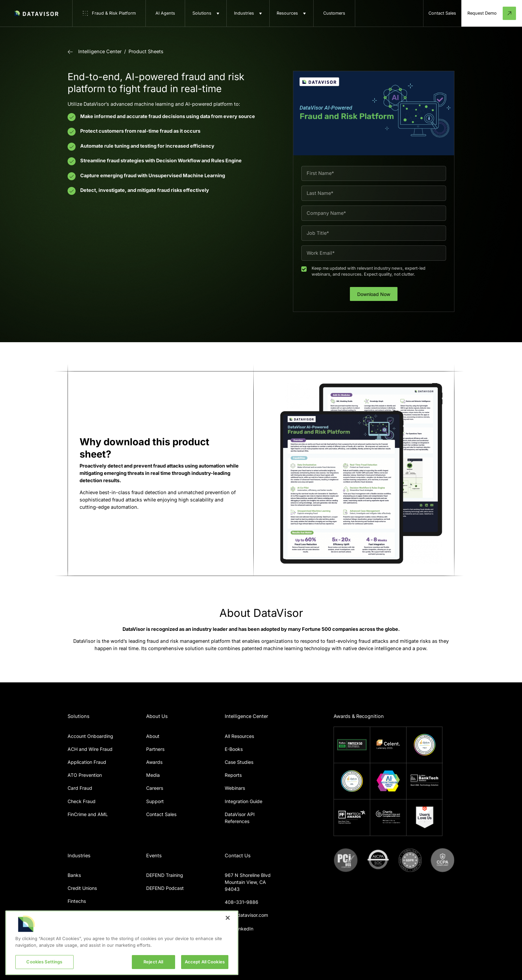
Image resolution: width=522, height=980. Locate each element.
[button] (206, 13)
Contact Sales (161, 814)
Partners (155, 749)
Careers (155, 788)
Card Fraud (80, 788)
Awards (154, 762)
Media (153, 775)
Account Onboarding (90, 736)
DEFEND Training (165, 875)
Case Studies (239, 762)
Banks (74, 875)
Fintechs (77, 901)
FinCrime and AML (88, 814)
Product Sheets (146, 52)
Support (155, 801)
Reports (233, 775)
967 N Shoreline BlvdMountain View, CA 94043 (248, 882)
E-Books (234, 749)
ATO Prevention (85, 775)
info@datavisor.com (246, 915)
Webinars (235, 788)
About (153, 736)
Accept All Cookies (205, 962)
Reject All (153, 962)
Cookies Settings (44, 962)
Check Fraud (82, 801)
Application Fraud (87, 762)
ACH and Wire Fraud (90, 749)
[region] (122, 943)
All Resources (239, 736)
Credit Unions (82, 888)
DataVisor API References (240, 818)
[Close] (228, 918)
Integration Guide (244, 801)
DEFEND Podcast (165, 888)
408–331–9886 (242, 902)
